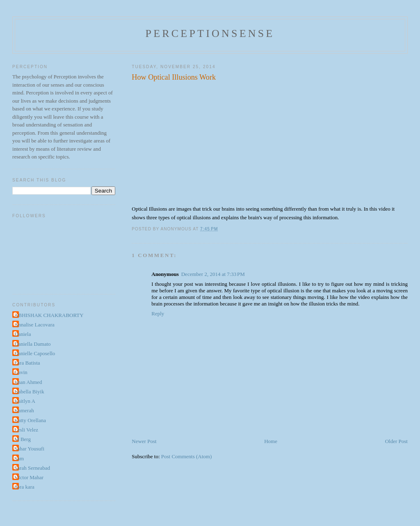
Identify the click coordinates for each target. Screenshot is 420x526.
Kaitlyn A (25, 401)
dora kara (24, 487)
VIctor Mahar (29, 477)
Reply (158, 314)
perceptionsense (210, 33)
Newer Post (144, 441)
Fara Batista (27, 363)
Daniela (23, 334)
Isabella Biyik (29, 392)
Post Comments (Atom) (187, 456)
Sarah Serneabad (32, 468)
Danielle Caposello (35, 353)
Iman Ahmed (28, 382)
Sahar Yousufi (29, 449)
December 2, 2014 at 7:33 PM (213, 274)
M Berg (23, 439)
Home (271, 441)
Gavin (21, 372)
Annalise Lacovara (34, 325)
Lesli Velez (26, 430)
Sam (19, 458)
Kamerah (24, 410)
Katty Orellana (30, 420)
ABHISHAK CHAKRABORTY (49, 315)
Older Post (396, 441)
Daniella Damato (32, 344)
